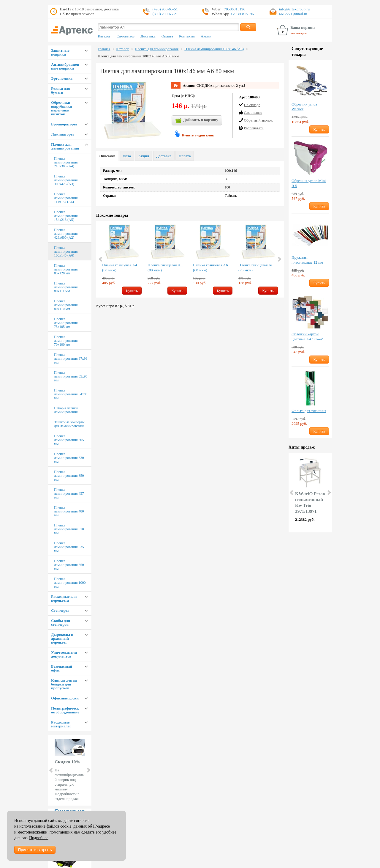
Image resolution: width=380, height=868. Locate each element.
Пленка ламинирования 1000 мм (70, 583)
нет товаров (299, 33)
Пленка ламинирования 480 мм (69, 511)
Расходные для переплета (64, 598)
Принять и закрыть (35, 850)
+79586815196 (233, 9)
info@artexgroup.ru (294, 9)
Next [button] (279, 259)
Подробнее (39, 838)
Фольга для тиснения (309, 411)
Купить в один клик (198, 135)
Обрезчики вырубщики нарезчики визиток (62, 108)
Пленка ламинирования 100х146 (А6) (66, 251)
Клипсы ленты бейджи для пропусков (64, 684)
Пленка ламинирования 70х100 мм (66, 341)
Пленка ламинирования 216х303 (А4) (66, 162)
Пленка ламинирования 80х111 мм (66, 287)
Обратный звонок (258, 120)
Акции (206, 36)
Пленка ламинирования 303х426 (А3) (66, 180)
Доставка (148, 36)
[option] (122, 259)
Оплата (167, 36)
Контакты (187, 36)
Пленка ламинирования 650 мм (69, 565)
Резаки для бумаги (61, 90)
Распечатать (254, 128)
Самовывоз (126, 36)
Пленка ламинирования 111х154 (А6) (66, 198)
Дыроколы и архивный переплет (62, 638)
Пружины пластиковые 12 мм (307, 260)
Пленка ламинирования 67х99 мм (71, 358)
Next (88, 770)
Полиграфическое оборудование (65, 710)
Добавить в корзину (197, 120)
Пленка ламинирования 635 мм (69, 547)
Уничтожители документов (64, 654)
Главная (104, 49)
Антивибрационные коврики (65, 66)
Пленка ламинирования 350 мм (69, 476)
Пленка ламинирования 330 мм (69, 458)
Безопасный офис (62, 668)
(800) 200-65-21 (165, 14)
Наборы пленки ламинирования (66, 410)
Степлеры (60, 610)
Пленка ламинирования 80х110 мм (66, 305)
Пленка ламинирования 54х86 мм (71, 394)
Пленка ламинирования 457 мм (69, 493)
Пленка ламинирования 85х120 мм (66, 269)
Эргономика (62, 78)
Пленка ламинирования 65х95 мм (71, 376)
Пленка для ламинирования (65, 146)
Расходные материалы (61, 724)
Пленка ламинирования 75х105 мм (66, 323)
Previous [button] (101, 259)
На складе (252, 105)
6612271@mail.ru (293, 14)
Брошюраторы (64, 124)
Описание (107, 156)
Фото (127, 156)
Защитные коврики (60, 52)
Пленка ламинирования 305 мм (69, 440)
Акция (144, 156)
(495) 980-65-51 (165, 9)
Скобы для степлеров (61, 622)
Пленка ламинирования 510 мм (69, 529)
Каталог (104, 36)
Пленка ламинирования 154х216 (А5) (66, 216)
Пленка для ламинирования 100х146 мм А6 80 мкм (138, 56)
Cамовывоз (253, 113)
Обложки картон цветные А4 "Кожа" (308, 336)
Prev (51, 770)
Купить (132, 291)
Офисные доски (65, 698)
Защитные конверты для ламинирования (69, 424)
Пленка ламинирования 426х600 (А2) (66, 234)
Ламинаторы (62, 134)
